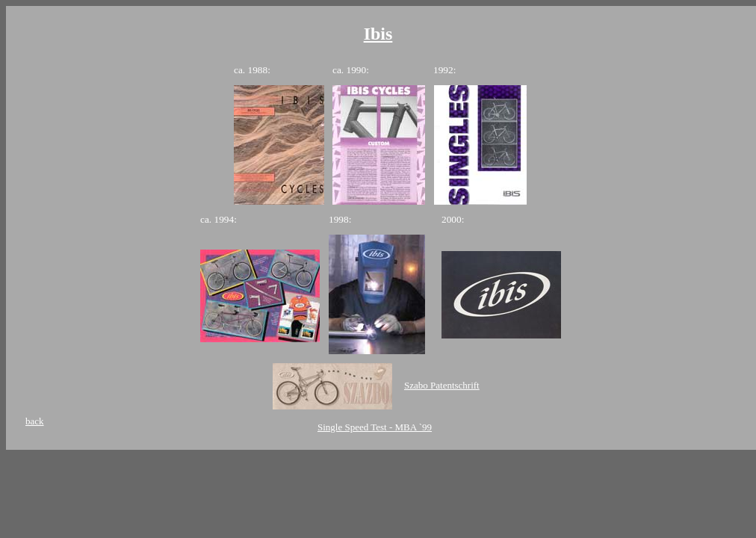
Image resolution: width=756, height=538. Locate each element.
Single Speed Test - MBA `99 (375, 427)
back (35, 421)
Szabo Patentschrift (442, 385)
